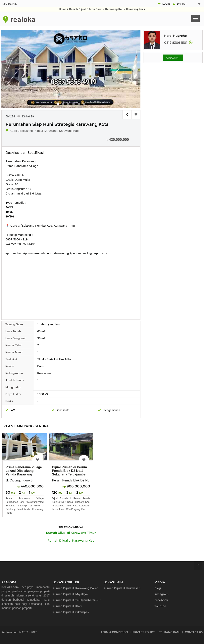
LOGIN (166, 4)
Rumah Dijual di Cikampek (71, 612)
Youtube (160, 606)
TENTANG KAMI (170, 632)
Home (63, 9)
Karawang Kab (114, 9)
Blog (158, 588)
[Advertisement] (71, 285)
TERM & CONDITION (114, 632)
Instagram (161, 594)
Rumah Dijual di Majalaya (70, 594)
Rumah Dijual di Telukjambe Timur (76, 600)
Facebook (161, 600)
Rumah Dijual (77, 9)
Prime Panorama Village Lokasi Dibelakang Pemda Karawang (24, 471)
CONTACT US (194, 632)
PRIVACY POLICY (144, 632)
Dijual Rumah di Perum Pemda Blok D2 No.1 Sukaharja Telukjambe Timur (69, 473)
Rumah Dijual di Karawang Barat (75, 588)
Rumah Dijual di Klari (67, 606)
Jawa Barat (96, 9)
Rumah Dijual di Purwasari (122, 588)
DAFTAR (182, 4)
